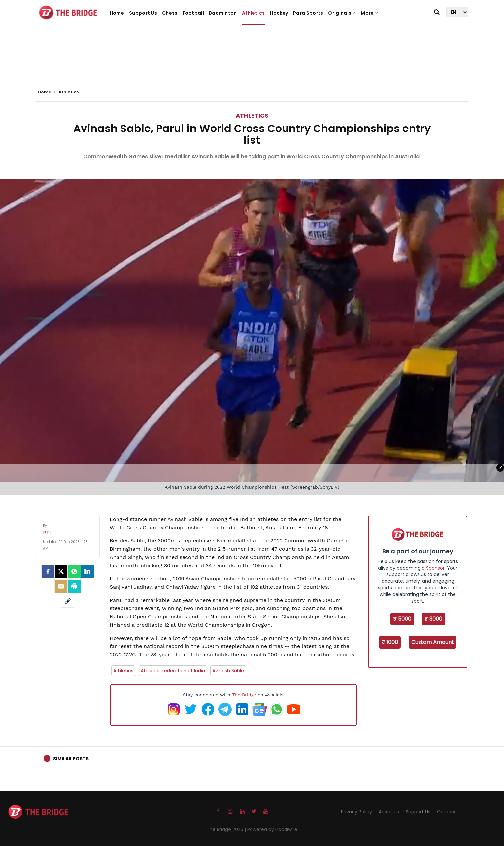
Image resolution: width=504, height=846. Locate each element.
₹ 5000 (402, 619)
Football (193, 13)
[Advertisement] (252, 63)
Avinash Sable (228, 671)
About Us (389, 812)
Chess (170, 13)
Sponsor (435, 568)
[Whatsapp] (74, 571)
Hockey (279, 13)
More (370, 13)
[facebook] (48, 571)
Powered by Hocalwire (272, 829)
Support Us (143, 13)
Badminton (223, 13)
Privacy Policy (356, 812)
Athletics (253, 13)
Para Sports (308, 13)
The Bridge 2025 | (227, 829)
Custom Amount (433, 642)
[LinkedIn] (87, 571)
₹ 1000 (390, 642)
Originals (342, 13)
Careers (446, 812)
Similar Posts (71, 759)
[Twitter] (61, 571)
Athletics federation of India (173, 671)
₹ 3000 (433, 619)
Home (117, 13)
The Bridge (244, 695)
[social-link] (68, 601)
